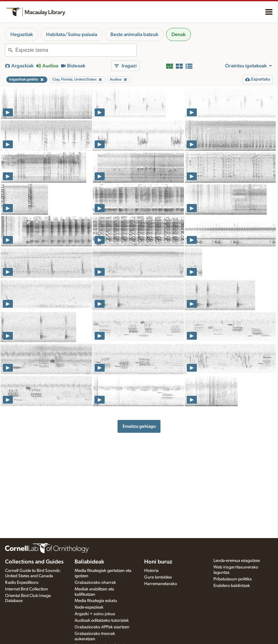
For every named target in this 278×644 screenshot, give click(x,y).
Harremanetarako (161, 584)
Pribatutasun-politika (233, 579)
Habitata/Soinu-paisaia (72, 34)
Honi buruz (158, 562)
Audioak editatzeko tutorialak (102, 620)
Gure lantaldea (158, 577)
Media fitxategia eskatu (96, 601)
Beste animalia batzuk (134, 34)
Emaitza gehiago (139, 426)
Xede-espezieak (89, 607)
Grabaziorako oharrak (95, 583)
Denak (178, 34)
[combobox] (76, 50)
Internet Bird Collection (26, 589)
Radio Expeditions (22, 583)
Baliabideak (89, 562)
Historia (151, 571)
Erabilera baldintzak (232, 586)
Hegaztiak (22, 34)
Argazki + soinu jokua (95, 614)
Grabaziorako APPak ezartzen (102, 627)
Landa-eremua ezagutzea (237, 561)
